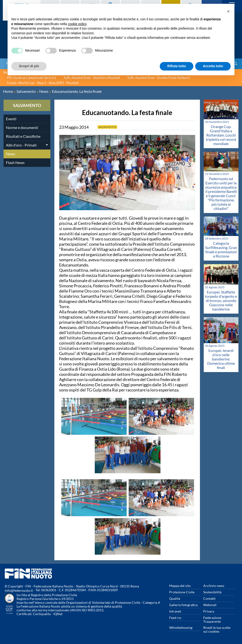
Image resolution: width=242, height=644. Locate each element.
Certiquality (42, 614)
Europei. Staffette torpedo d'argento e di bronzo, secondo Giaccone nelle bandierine (221, 300)
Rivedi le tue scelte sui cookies (217, 629)
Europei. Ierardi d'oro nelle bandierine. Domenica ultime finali (221, 359)
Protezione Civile (182, 592)
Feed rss (175, 618)
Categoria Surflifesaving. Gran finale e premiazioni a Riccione (221, 250)
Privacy (209, 611)
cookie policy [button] (77, 24)
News (11, 154)
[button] (228, 11)
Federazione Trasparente (212, 620)
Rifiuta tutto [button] (177, 66)
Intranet (175, 611)
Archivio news (214, 586)
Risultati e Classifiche (23, 136)
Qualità (175, 598)
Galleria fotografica (183, 605)
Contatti (209, 598)
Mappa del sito (180, 586)
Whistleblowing (181, 628)
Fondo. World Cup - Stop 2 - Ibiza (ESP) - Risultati (43, 83)
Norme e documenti (22, 127)
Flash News (15, 162)
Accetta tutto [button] (213, 66)
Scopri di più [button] (29, 66)
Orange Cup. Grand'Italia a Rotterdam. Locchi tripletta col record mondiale (221, 135)
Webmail (210, 605)
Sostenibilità (212, 592)
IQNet (58, 614)
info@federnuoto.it (19, 590)
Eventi (11, 119)
